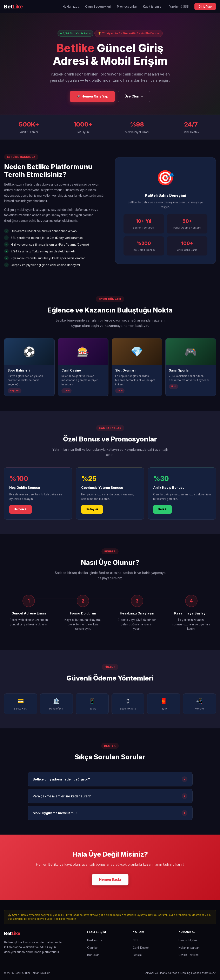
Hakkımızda (71, 6)
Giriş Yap (205, 6)
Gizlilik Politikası (189, 955)
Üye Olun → (134, 96)
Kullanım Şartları (189, 948)
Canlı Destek (141, 948)
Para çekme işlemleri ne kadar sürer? (110, 798)
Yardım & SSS (179, 6)
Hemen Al (21, 511)
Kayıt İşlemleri (153, 6)
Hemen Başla (110, 881)
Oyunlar (92, 948)
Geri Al (162, 511)
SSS (136, 940)
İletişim (137, 955)
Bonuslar (93, 955)
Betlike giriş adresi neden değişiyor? (110, 781)
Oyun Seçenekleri (98, 6)
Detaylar (92, 511)
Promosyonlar (127, 6)
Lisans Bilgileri (188, 940)
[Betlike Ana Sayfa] (14, 7)
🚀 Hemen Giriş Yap (92, 96)
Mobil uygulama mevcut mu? (110, 814)
